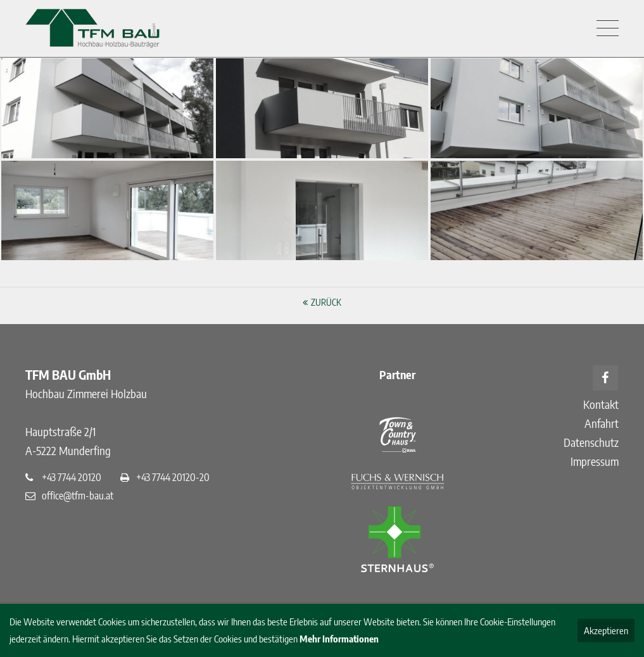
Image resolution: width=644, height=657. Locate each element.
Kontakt (601, 404)
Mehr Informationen (339, 639)
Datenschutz (591, 442)
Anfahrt (602, 423)
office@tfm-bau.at (78, 495)
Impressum (595, 461)
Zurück (326, 302)
